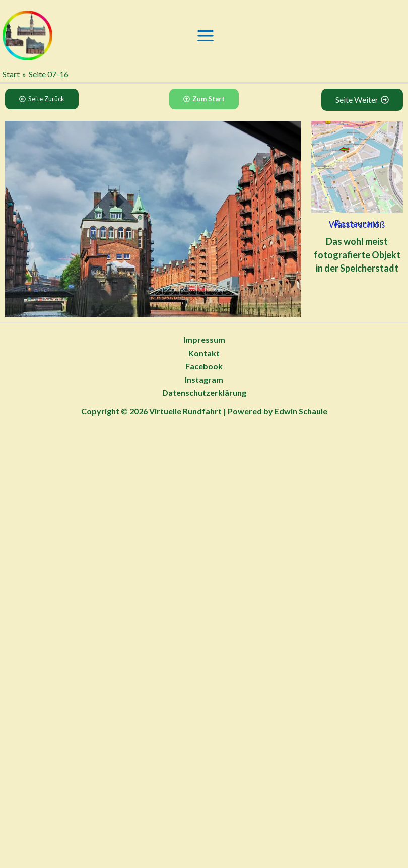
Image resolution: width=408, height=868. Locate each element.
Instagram (204, 380)
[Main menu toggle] (206, 36)
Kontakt (204, 353)
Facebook (204, 366)
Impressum (204, 339)
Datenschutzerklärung (204, 393)
